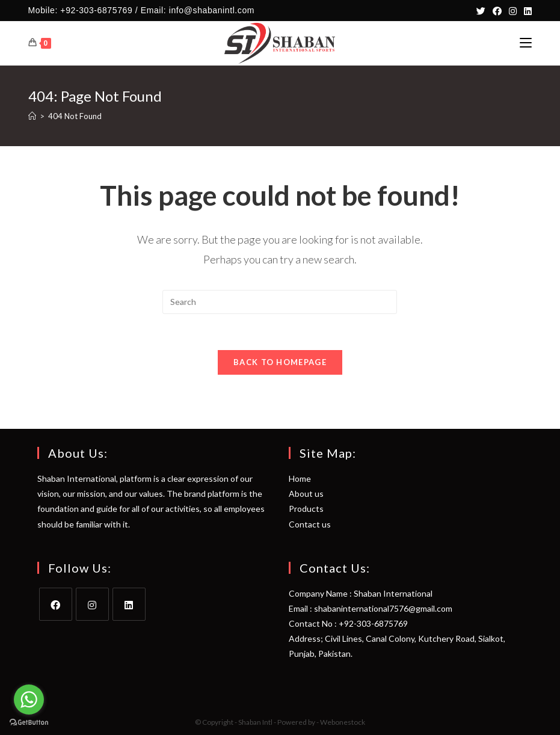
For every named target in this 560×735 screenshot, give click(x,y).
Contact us (310, 524)
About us (306, 494)
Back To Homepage (280, 362)
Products (306, 509)
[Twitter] (481, 11)
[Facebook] (497, 11)
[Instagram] (513, 11)
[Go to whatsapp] (29, 700)
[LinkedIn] (526, 11)
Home (300, 478)
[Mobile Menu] (526, 43)
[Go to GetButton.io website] (29, 723)
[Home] (32, 116)
